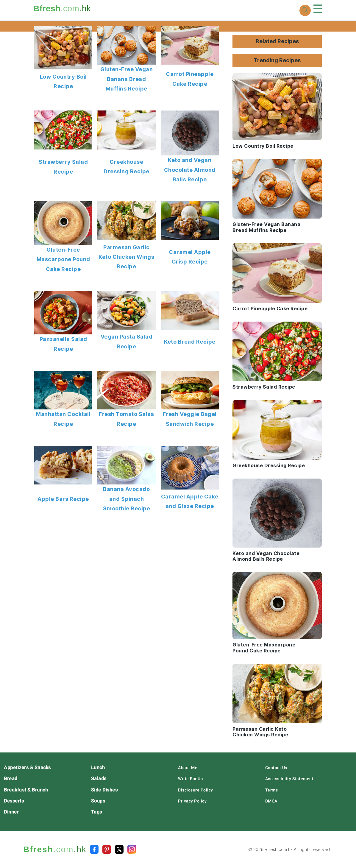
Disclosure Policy (196, 790)
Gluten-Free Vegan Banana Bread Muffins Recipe (127, 79)
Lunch (98, 768)
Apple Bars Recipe (63, 499)
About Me (188, 768)
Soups (98, 801)
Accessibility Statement (289, 779)
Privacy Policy (192, 801)
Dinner (11, 812)
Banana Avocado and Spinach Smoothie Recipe (127, 499)
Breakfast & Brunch (26, 790)
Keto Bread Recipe (190, 342)
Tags (97, 812)
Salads (99, 779)
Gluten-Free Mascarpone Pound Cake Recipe (63, 259)
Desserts (14, 801)
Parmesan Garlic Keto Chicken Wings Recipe (126, 257)
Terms (272, 790)
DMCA (271, 801)
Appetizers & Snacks (27, 768)
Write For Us (190, 779)
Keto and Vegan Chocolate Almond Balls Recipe (190, 170)
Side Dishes (104, 790)
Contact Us (276, 768)
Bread (11, 779)
